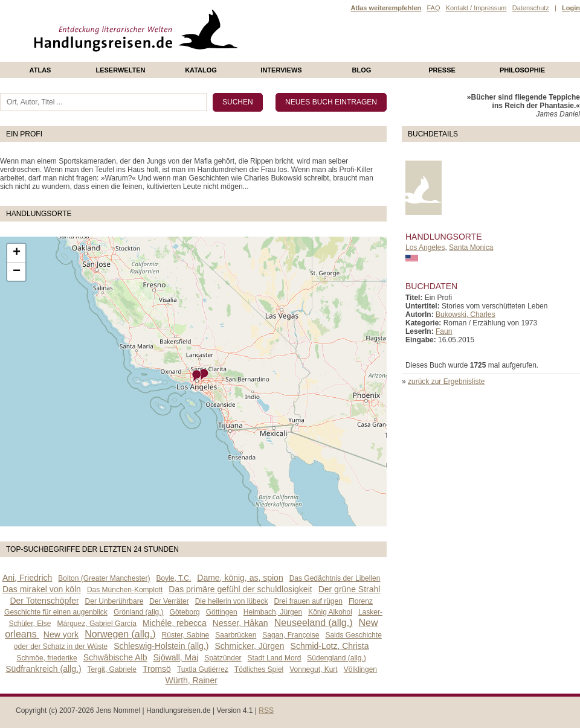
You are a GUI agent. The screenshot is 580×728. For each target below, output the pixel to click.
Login (571, 8)
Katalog (201, 70)
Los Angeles (425, 247)
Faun (444, 331)
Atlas (40, 70)
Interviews (281, 70)
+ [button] (17, 253)
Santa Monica (471, 247)
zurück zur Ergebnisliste (446, 382)
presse (442, 70)
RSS (266, 710)
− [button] (17, 272)
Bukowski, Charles (466, 315)
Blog (362, 70)
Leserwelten (120, 70)
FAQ (433, 8)
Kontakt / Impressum (476, 8)
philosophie (522, 70)
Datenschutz (531, 8)
